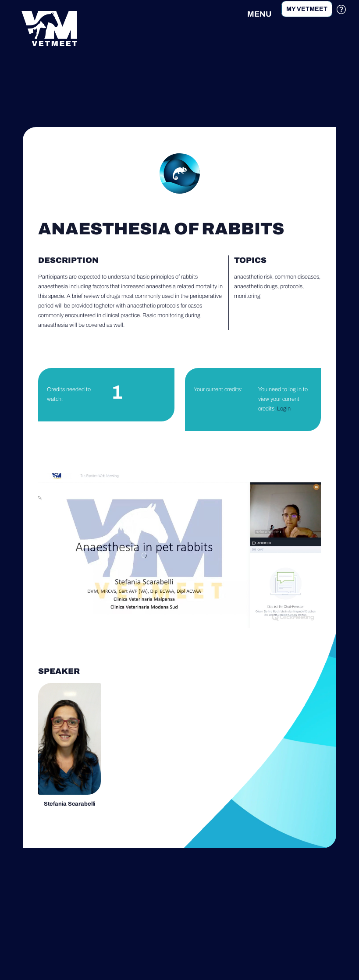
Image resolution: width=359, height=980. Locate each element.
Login (284, 409)
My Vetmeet (307, 9)
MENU (259, 14)
